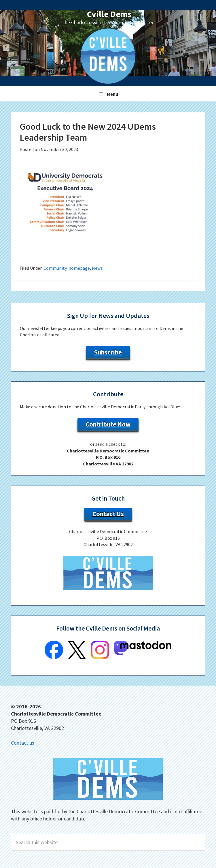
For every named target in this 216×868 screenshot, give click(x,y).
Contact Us (108, 514)
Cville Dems (109, 14)
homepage (79, 268)
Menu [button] (112, 94)
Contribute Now (108, 424)
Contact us (23, 743)
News (97, 268)
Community (55, 268)
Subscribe (108, 352)
